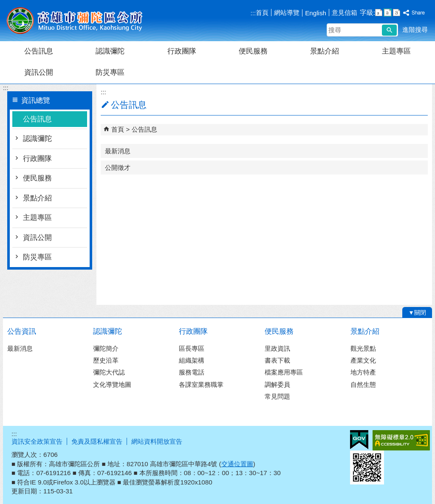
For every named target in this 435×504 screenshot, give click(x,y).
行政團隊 (182, 51)
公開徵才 (118, 168)
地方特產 (363, 372)
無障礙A (401, 440)
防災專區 (110, 72)
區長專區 (192, 348)
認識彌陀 (110, 51)
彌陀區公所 (75, 21)
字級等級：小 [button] (379, 13)
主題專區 (396, 51)
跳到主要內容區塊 (4, 4)
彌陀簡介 (106, 348)
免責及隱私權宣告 (97, 441)
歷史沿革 (106, 360)
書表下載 (277, 360)
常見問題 (277, 396)
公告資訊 (22, 331)
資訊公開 (39, 72)
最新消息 (118, 151)
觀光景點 (363, 348)
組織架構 (192, 360)
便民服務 (253, 51)
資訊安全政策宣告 (37, 441)
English (316, 13)
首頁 (262, 13)
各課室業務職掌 (201, 384)
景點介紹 (325, 51)
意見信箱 (345, 13)
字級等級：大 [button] (397, 13)
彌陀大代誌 (109, 372)
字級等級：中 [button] (388, 13)
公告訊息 (39, 51)
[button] (389, 30)
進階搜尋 (415, 30)
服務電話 (192, 372)
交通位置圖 (237, 464)
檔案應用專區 (284, 372)
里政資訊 (277, 348)
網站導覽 (287, 13)
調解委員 (277, 384)
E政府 (359, 440)
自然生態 (363, 384)
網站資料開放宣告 (157, 441)
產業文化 (363, 360)
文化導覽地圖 (112, 384)
